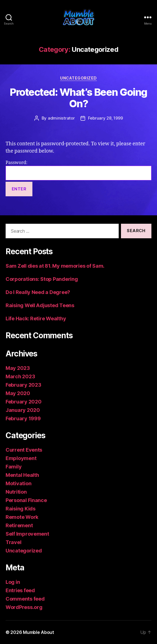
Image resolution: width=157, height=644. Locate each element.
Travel (13, 542)
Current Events (24, 450)
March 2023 (20, 376)
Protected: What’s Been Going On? (78, 98)
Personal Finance (26, 500)
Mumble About (39, 632)
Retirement (19, 525)
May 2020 (18, 393)
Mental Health (22, 475)
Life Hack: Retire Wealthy (36, 319)
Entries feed (20, 590)
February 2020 (24, 402)
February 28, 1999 (105, 118)
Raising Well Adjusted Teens (40, 305)
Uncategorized (78, 78)
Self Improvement (27, 534)
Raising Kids (21, 509)
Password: (78, 170)
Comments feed (25, 599)
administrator (61, 118)
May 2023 (18, 368)
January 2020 (23, 410)
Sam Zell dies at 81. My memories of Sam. (55, 266)
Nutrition (16, 492)
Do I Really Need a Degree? (38, 292)
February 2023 (23, 385)
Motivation (18, 483)
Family (14, 467)
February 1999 (23, 418)
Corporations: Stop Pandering (42, 279)
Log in (13, 582)
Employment (21, 458)
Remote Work (22, 517)
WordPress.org (24, 607)
